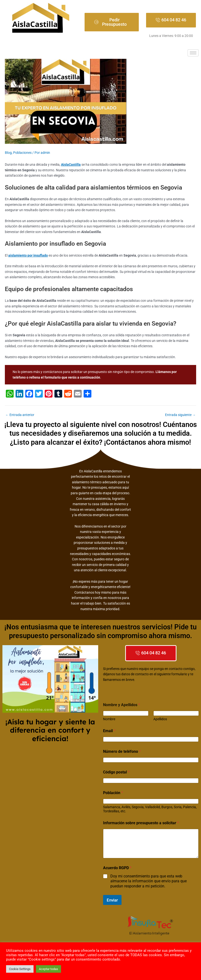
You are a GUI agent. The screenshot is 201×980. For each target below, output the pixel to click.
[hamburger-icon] (193, 53)
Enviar (112, 900)
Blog (8, 153)
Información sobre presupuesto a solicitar (141, 823)
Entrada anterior (20, 415)
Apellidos (160, 719)
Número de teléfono (122, 751)
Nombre (109, 719)
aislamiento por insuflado (28, 255)
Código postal (116, 772)
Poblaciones (22, 153)
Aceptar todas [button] (48, 969)
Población (113, 793)
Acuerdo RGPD (117, 868)
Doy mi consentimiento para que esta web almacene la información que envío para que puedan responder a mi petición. (149, 881)
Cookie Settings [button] (20, 969)
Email (109, 731)
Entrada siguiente (180, 415)
